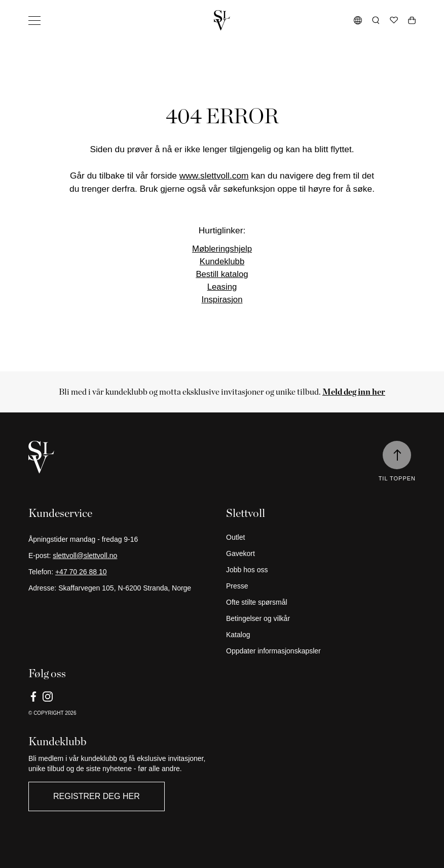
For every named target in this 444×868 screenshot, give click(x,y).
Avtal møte (42, 856)
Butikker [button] (41, 192)
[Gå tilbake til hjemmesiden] (222, 838)
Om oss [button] (40, 246)
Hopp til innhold (31, 8)
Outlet (34, 276)
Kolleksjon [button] (44, 63)
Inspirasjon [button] (45, 130)
